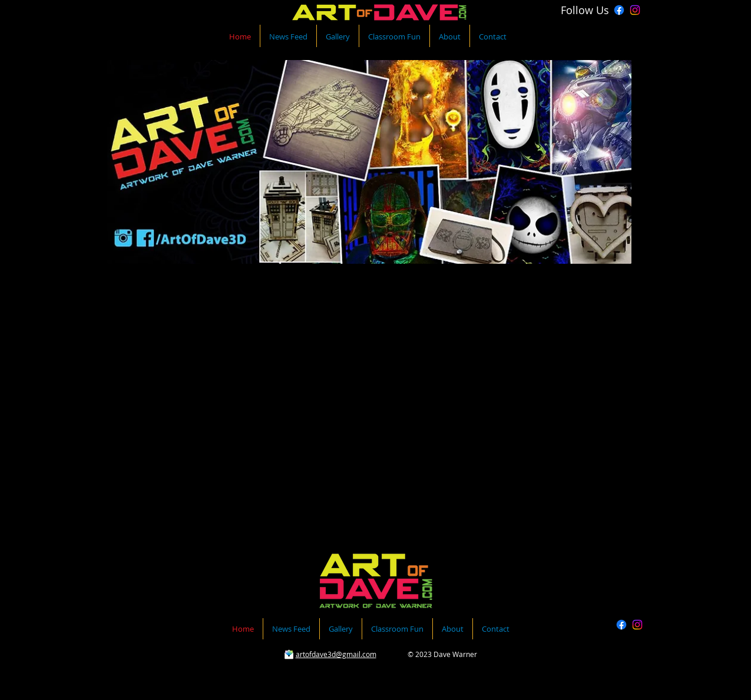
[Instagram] (635, 10)
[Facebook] (619, 10)
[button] (370, 418)
